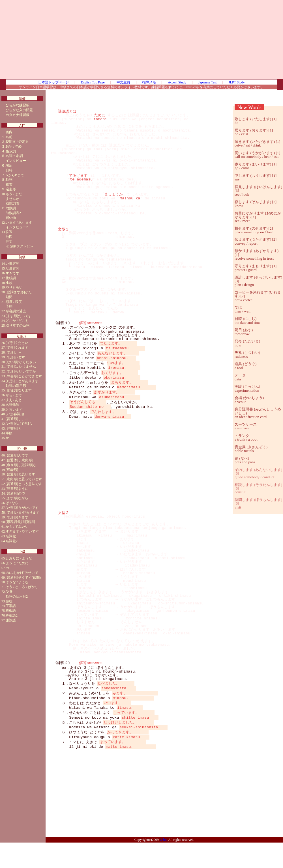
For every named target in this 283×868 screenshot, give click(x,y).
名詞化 (11, 536)
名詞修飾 (12, 405)
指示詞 (11, 151)
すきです (12, 273)
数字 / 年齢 (14, 147)
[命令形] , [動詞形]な (21, 465)
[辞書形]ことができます (24, 376)
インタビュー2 (17, 227)
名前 (9, 137)
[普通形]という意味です (24, 484)
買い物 (11, 218)
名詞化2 (12, 541)
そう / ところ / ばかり (22, 587)
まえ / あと (14, 400)
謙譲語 (11, 620)
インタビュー (16, 161)
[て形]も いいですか (21, 371)
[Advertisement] (164, 40)
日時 (9, 170)
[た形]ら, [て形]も (19, 424)
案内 (9, 132)
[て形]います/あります (22, 512)
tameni (100, 119)
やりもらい (14, 287)
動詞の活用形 (16, 386)
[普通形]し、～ (17, 419)
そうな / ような (17, 582)
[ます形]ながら (17, 498)
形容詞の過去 (16, 311)
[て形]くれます (17, 348)
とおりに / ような (19, 558)
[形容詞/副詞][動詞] (20, 522)
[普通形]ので (15, 494)
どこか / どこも (17, 321)
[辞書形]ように (17, 489)
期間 (9, 297)
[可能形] (12, 470)
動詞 (9, 180)
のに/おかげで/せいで (22, 573)
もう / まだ (14, 194)
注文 (9, 242)
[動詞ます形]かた (19, 292)
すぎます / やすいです (22, 531)
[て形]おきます (17, 517)
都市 (9, 184)
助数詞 (11, 208)
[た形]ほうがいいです (22, 508)
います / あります (19, 223)
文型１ (64, 229)
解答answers (91, 323)
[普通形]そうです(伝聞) (23, 578)
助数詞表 (12, 203)
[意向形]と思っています (24, 479)
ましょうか (114, 194)
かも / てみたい (17, 527)
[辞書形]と (14, 428)
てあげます (78, 176)
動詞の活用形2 (17, 596)
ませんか (12, 199)
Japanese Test (207, 82)
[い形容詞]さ (15, 414)
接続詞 (11, 278)
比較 (9, 283)
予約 (9, 306)
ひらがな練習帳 (18, 105)
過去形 (11, 189)
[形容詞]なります (19, 390)
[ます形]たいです (19, 316)
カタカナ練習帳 (18, 115)
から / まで (14, 395)
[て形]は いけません (21, 367)
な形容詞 (12, 268)
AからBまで (15, 175)
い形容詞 (12, 264)
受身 (9, 592)
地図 (9, 237)
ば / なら (12, 503)
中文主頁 (123, 82)
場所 (9, 165)
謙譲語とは (67, 111)
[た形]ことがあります (22, 381)
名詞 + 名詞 (14, 156)
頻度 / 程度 (14, 302)
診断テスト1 (19, 246)
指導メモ (149, 82)
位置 (9, 232)
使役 (9, 601)
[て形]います (15, 357)
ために (100, 115)
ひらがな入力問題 (19, 110)
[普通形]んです (17, 455)
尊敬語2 (12, 615)
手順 (9, 433)
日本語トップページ (53, 82)
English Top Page (93, 82)
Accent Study (177, 82)
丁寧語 (11, 606)
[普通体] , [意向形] (19, 460)
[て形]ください (17, 343)
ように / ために (17, 563)
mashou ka (130, 198)
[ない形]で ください (21, 362)
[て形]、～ (14, 352)
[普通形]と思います (20, 474)
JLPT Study (237, 82)
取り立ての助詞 (18, 326)
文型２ (64, 526)
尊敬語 (11, 611)
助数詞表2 (13, 213)
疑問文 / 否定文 (17, 142)
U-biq (164, 865)
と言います (14, 410)
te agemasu (81, 179)
